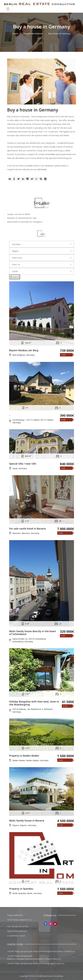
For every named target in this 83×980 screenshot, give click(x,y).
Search (15, 277)
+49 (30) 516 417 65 (19, 927)
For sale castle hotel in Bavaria (27, 529)
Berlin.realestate (20, 931)
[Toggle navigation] (8, 9)
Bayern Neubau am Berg (24, 350)
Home (15, 34)
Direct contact (19, 936)
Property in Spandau (21, 889)
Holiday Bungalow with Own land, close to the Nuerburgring (34, 703)
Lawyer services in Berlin (19, 214)
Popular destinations (33, 34)
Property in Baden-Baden (24, 756)
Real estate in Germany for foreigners (25, 222)
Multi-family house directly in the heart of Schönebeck (33, 633)
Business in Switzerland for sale (22, 218)
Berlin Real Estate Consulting (50, 976)
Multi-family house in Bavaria (27, 821)
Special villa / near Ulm (23, 464)
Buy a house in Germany (59, 34)
